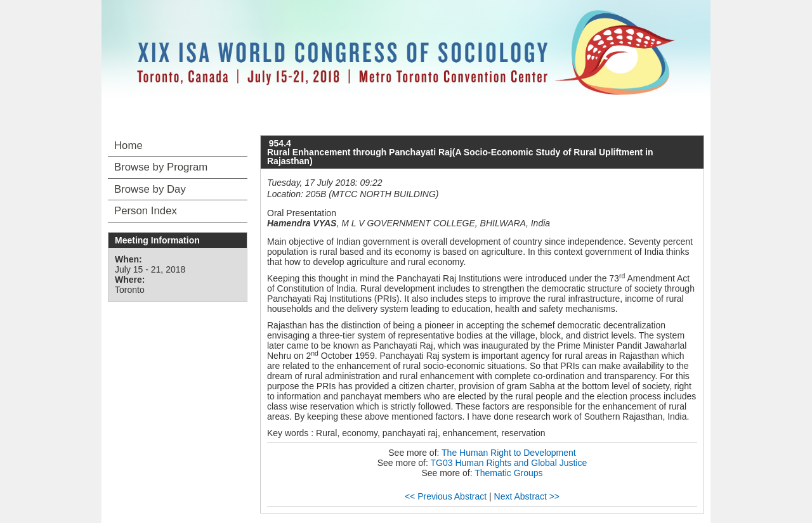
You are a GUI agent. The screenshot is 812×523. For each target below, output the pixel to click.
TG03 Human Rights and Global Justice (509, 463)
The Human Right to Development (509, 453)
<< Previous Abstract (446, 496)
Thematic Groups (508, 473)
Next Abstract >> (527, 496)
